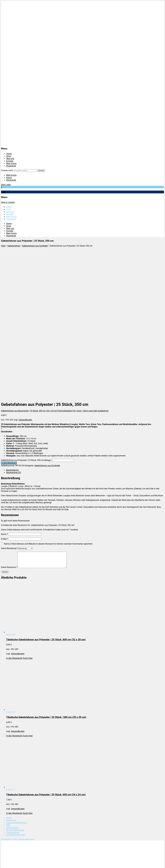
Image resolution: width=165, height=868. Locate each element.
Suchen (41, 171)
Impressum (11, 679)
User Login (6, 185)
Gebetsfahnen (14, 246)
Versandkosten (25, 275)
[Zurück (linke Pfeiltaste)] (2, 866)
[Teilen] (7, 864)
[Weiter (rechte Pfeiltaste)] (5, 866)
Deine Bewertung (9, 404)
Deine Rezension (9, 426)
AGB (8, 683)
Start (3, 246)
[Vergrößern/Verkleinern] (2, 864)
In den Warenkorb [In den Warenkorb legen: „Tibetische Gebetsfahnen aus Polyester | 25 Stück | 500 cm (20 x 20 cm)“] (14, 594)
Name (4, 389)
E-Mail (5, 394)
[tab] (85, 325)
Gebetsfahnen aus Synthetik (35, 246)
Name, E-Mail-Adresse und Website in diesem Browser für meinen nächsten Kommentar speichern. (49, 399)
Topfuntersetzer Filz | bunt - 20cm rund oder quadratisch (83, 266)
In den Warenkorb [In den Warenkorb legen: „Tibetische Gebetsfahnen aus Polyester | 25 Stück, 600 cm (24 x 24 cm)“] (14, 672)
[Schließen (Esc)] (10, 864)
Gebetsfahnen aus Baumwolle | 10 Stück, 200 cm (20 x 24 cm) (29, 266)
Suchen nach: (7, 170)
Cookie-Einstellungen (16, 693)
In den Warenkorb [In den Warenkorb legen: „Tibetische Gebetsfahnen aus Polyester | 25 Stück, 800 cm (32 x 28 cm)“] (14, 517)
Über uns (10, 159)
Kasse (9, 178)
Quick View (28, 517)
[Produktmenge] (62, 316)
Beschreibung (12, 325)
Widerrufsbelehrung (15, 688)
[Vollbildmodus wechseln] (5, 864)
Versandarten (12, 686)
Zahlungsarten (13, 691)
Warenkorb (11, 166)
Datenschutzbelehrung (16, 681)
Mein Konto (11, 163)
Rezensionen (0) (14, 328)
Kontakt (10, 161)
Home (9, 154)
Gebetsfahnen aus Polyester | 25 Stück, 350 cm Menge (26, 315)
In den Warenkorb (9, 318)
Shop (9, 156)
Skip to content (8, 202)
